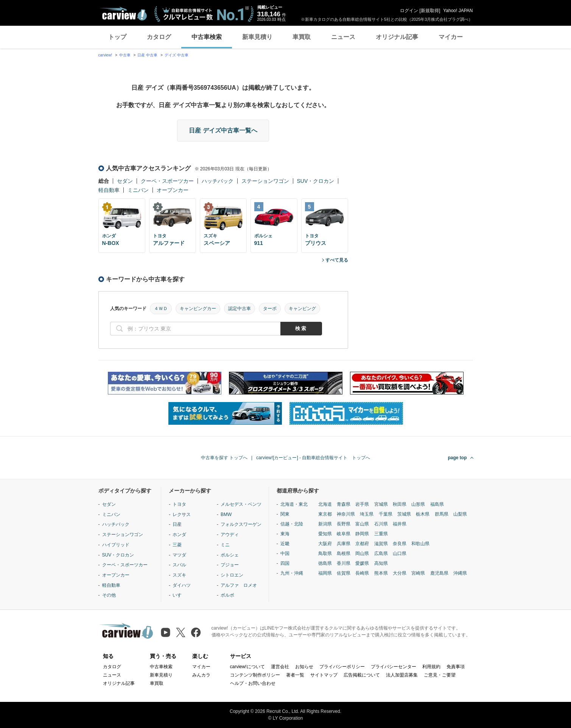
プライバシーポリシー (342, 667)
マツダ (179, 555)
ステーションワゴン (265, 181)
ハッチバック (218, 181)
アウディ (230, 535)
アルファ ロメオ (239, 585)
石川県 (381, 524)
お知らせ (304, 667)
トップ (117, 37)
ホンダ (179, 535)
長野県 (344, 524)
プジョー (230, 565)
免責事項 (456, 667)
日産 (177, 524)
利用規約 (431, 667)
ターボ (270, 309)
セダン (125, 181)
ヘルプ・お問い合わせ (253, 683)
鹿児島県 (439, 573)
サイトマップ (324, 675)
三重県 (381, 534)
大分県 (400, 573)
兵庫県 (344, 544)
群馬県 (442, 514)
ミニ (225, 545)
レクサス (182, 514)
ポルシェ (230, 555)
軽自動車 (109, 190)
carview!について (247, 667)
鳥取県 (325, 553)
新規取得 (430, 11)
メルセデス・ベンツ (241, 504)
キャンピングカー (198, 309)
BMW (226, 514)
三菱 (177, 545)
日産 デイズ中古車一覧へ (223, 130)
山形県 (418, 504)
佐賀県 (344, 573)
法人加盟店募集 (402, 675)
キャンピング (302, 309)
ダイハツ (182, 585)
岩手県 (362, 504)
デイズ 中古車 (177, 55)
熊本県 (381, 573)
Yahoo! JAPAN (458, 11)
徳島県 (325, 563)
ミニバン (138, 190)
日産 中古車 (147, 55)
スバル (179, 565)
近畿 (285, 544)
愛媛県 (362, 563)
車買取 (302, 37)
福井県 (400, 524)
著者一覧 (295, 675)
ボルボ (227, 595)
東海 (285, 534)
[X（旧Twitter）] (181, 632)
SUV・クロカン (316, 181)
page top (457, 458)
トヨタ (179, 504)
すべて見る (337, 260)
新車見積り (257, 37)
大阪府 (325, 544)
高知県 (381, 563)
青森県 (344, 504)
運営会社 (280, 667)
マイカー (451, 37)
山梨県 (460, 514)
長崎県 (362, 573)
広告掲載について (362, 675)
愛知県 (325, 534)
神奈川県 (346, 514)
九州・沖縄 (292, 573)
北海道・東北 (294, 504)
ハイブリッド (116, 545)
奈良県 (400, 544)
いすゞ (179, 595)
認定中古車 (240, 309)
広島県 (381, 553)
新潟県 (325, 524)
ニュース (343, 37)
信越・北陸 (292, 524)
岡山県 (362, 553)
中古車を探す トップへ (224, 458)
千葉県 (386, 514)
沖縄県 (460, 573)
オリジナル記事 (397, 37)
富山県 (362, 524)
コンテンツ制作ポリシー (255, 675)
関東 (285, 514)
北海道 (325, 504)
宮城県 (381, 504)
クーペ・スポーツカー (167, 181)
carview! (105, 55)
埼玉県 (367, 514)
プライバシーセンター (394, 667)
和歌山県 (420, 544)
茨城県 (404, 514)
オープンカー (173, 190)
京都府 (362, 544)
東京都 (325, 514)
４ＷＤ (161, 309)
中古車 (125, 55)
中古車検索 (207, 37)
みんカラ (201, 675)
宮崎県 (418, 573)
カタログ (159, 37)
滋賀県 (381, 544)
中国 (285, 553)
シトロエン (232, 575)
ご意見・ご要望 (440, 675)
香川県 (344, 563)
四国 (285, 563)
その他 (109, 595)
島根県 (344, 553)
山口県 (400, 553)
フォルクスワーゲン (241, 524)
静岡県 (362, 534)
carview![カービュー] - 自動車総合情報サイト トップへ (313, 458)
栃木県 (423, 514)
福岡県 (325, 573)
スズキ (179, 575)
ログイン (409, 11)
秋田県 (400, 504)
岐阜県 (344, 534)
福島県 (437, 504)
